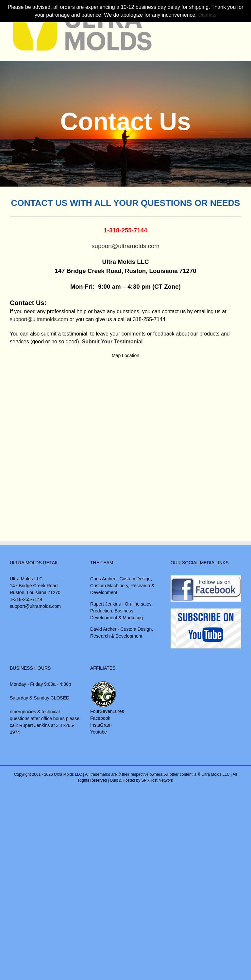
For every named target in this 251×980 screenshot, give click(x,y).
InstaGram (101, 725)
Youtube (99, 732)
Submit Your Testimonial (112, 342)
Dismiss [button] (207, 15)
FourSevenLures (107, 711)
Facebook (100, 718)
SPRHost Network (157, 780)
